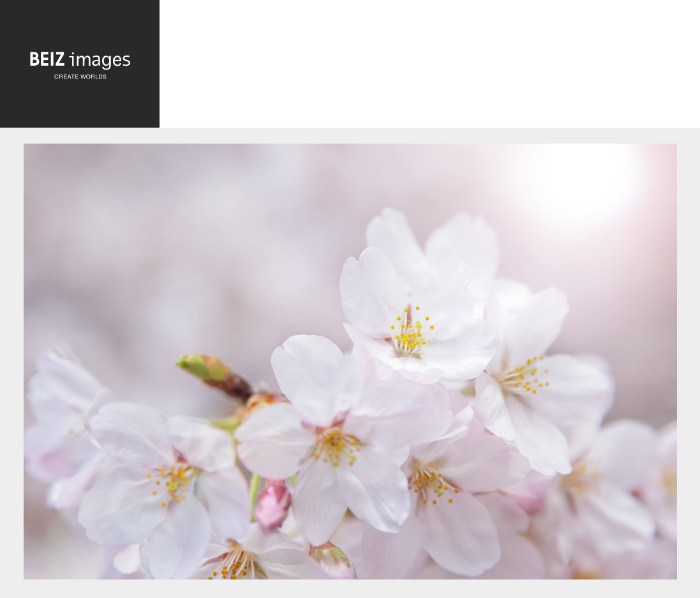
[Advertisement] (430, 67)
